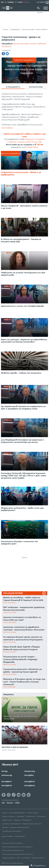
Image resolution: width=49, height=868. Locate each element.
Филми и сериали (8, 816)
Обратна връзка (8, 858)
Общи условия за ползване (12, 843)
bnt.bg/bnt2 (7, 786)
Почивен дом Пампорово (12, 831)
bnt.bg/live (29, 775)
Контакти (41, 816)
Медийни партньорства (19, 827)
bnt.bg (5, 771)
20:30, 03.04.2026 (9, 750)
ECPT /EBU (26, 858)
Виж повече (7, 128)
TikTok (40, 145)
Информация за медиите (32, 824)
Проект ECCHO (37, 858)
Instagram (40, 139)
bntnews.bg (7, 775)
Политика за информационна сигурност (17, 854)
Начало (6, 29)
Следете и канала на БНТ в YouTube (25, 142)
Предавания (15, 29)
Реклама (40, 12)
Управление (31, 816)
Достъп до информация (11, 824)
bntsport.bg (30, 771)
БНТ (2, 2)
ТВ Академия (26, 820)
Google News (32, 147)
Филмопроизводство (17, 813)
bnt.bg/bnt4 (30, 786)
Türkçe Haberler (20, 836)
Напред (17, 820)
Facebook (29, 139)
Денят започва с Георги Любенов (35, 29)
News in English (7, 836)
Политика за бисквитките (12, 850)
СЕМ (18, 858)
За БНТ (5, 813)
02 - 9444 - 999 (11, 803)
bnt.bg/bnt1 (7, 782)
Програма (20, 816)
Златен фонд (32, 813)
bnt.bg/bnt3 (30, 782)
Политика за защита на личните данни (17, 847)
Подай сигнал (7, 820)
